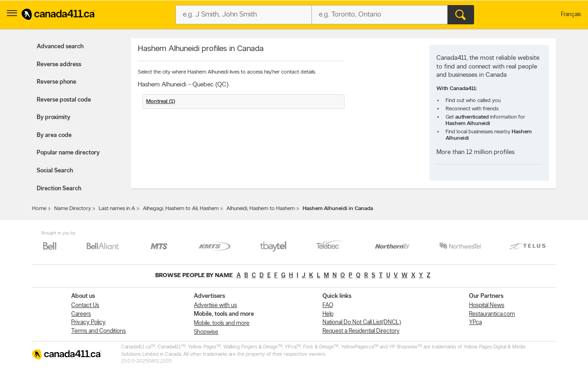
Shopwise (206, 332)
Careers (81, 314)
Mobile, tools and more (222, 323)
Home (39, 209)
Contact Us (85, 305)
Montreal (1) (161, 102)
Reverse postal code (64, 100)
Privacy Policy (88, 322)
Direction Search (59, 189)
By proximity (54, 117)
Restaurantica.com (492, 314)
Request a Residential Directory (361, 331)
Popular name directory (68, 153)
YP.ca (475, 322)
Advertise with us (215, 305)
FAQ (328, 305)
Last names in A (117, 209)
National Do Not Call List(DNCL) (362, 322)
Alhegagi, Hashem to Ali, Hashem (181, 209)
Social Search (55, 171)
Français (571, 14)
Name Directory (73, 209)
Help (328, 314)
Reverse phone (57, 82)
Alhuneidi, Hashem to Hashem (261, 209)
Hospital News (487, 305)
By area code (54, 135)
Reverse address (59, 65)
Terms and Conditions (99, 331)
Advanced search (60, 47)
